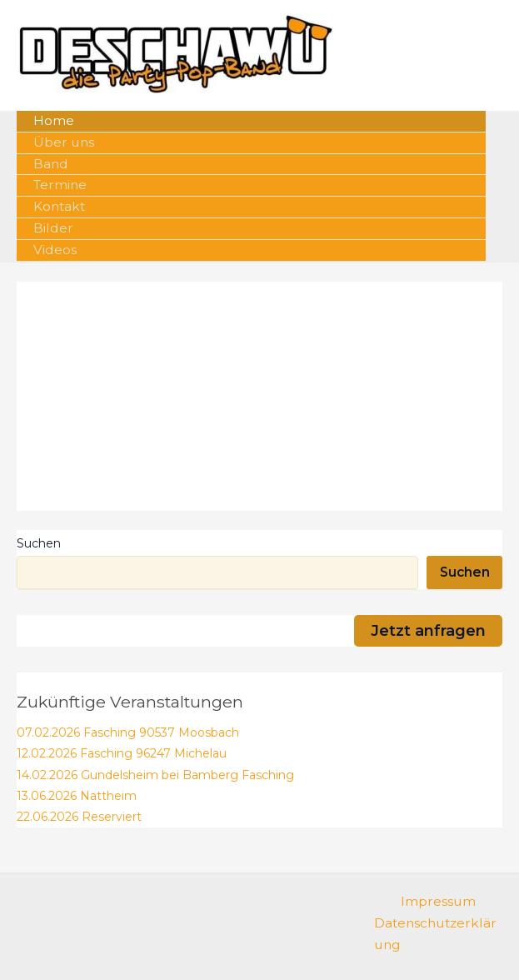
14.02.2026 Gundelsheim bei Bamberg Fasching (155, 775)
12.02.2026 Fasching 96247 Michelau (122, 753)
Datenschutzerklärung (435, 934)
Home (54, 120)
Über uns (64, 142)
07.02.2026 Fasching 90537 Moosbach (128, 732)
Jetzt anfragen (428, 630)
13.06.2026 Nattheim (77, 796)
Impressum (438, 901)
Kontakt (59, 206)
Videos (55, 250)
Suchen (39, 543)
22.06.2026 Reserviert (79, 817)
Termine (60, 185)
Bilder (53, 228)
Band (51, 164)
